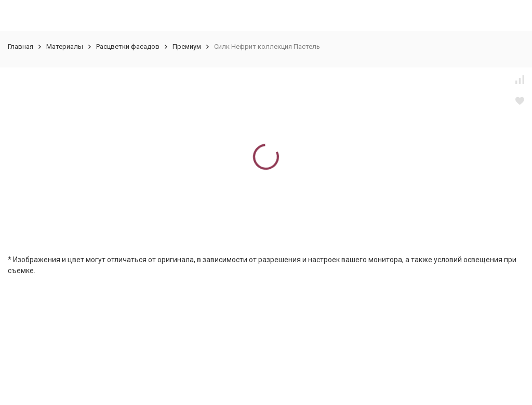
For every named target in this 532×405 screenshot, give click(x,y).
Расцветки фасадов (128, 46)
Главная (21, 46)
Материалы (65, 46)
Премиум (187, 46)
